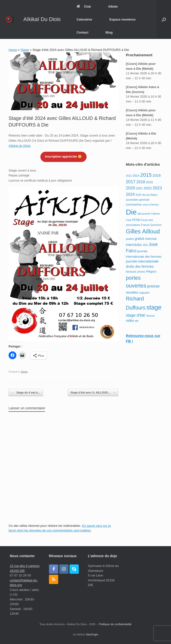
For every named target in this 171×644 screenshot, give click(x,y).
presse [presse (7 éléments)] (154, 286)
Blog (109, 32)
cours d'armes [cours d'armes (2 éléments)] (151, 205)
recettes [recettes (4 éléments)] (132, 292)
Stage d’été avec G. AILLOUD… (93, 393)
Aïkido (113, 6)
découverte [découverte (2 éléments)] (144, 214)
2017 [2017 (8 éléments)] (131, 182)
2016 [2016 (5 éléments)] (157, 175)
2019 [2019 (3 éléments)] (149, 182)
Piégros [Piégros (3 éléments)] (151, 272)
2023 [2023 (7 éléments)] (157, 188)
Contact (82, 32)
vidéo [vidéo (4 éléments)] (130, 321)
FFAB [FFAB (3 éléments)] (136, 220)
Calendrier (84, 19)
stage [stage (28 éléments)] (154, 307)
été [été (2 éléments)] (137, 321)
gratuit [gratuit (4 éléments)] (140, 239)
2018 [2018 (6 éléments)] (141, 182)
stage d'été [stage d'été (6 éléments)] (136, 315)
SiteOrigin (92, 634)
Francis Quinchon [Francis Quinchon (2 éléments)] (151, 225)
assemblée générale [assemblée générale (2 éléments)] (138, 200)
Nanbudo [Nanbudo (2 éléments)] (131, 272)
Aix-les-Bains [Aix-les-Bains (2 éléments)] (150, 195)
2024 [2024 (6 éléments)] (130, 194)
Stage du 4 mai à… (26, 393)
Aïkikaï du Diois (20, 146)
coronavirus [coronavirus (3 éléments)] (134, 205)
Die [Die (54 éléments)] (131, 212)
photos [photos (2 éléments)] (141, 272)
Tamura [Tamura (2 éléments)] (150, 316)
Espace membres (122, 19)
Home (13, 50)
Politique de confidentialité (115, 624)
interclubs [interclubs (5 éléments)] (134, 245)
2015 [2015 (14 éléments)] (146, 175)
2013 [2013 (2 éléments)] (129, 176)
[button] (164, 19)
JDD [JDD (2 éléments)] (145, 245)
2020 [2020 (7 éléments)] (131, 188)
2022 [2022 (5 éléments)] (148, 188)
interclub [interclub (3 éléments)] (151, 239)
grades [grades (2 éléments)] (130, 239)
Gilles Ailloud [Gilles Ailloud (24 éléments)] (143, 231)
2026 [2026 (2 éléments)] (138, 195)
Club (84, 6)
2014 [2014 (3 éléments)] (136, 176)
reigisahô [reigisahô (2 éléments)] (144, 293)
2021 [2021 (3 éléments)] (139, 188)
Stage (25, 50)
